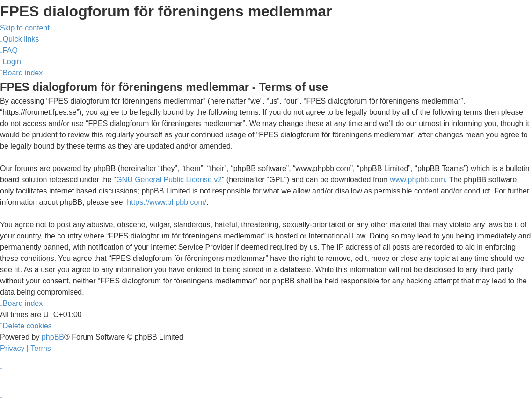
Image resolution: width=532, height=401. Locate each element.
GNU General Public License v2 (169, 180)
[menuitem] (9, 50)
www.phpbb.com (417, 180)
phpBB (53, 337)
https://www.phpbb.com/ (167, 202)
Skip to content (25, 28)
